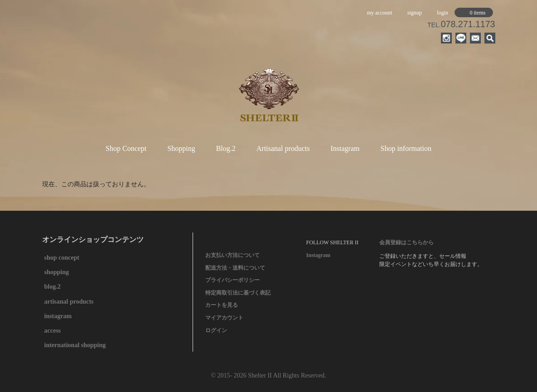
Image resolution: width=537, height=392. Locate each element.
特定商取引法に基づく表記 (238, 293)
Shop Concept (126, 148)
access (53, 331)
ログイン (216, 330)
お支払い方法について (232, 255)
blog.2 (53, 287)
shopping (57, 272)
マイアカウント (224, 318)
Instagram (345, 148)
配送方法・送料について (235, 268)
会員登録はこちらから (406, 242)
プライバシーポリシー (232, 280)
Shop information (406, 148)
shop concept (62, 258)
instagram (58, 316)
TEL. (461, 25)
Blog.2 (226, 148)
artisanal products (69, 302)
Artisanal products (283, 148)
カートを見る (222, 305)
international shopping (75, 345)
